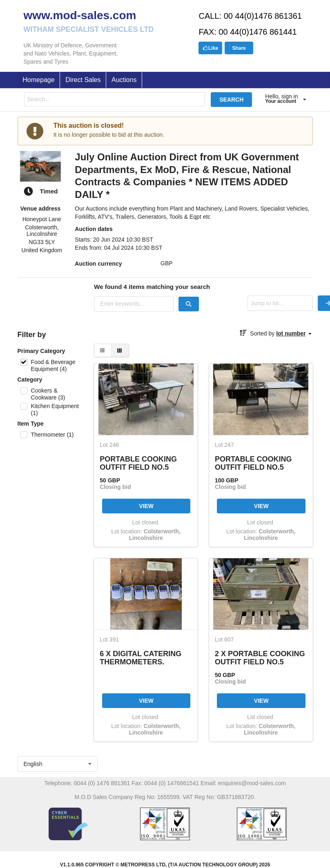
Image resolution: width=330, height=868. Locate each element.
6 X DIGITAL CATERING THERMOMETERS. (140, 658)
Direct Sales (83, 80)
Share (239, 48)
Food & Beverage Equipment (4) (53, 365)
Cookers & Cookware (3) (48, 394)
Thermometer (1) (52, 435)
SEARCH (231, 100)
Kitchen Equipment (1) (55, 410)
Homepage (38, 80)
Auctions (124, 80)
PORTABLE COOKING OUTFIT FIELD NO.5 (138, 463)
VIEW (146, 506)
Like (210, 48)
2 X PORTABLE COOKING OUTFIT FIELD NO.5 (260, 658)
